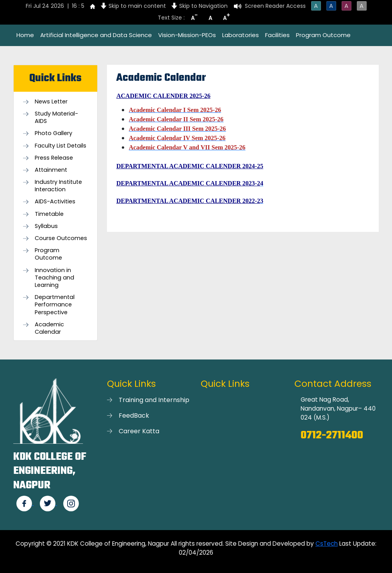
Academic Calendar (49, 328)
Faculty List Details (61, 146)
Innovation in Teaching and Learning (54, 278)
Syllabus (46, 226)
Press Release (54, 158)
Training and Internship (154, 400)
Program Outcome (323, 35)
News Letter (51, 102)
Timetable (49, 214)
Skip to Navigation (203, 6)
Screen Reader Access (275, 6)
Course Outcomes (61, 238)
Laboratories (241, 35)
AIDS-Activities (55, 202)
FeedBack (134, 416)
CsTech (327, 544)
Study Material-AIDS (56, 117)
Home (25, 35)
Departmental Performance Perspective (55, 305)
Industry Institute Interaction (58, 186)
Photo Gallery (53, 133)
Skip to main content (137, 6)
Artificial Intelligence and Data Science (96, 35)
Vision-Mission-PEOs (187, 35)
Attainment (51, 170)
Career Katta (139, 431)
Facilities (277, 35)
